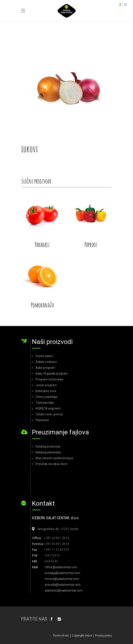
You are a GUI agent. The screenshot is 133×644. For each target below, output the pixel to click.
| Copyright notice (81, 635)
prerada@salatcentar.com (63, 585)
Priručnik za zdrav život (51, 464)
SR (120, 5)
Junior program (46, 385)
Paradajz (42, 244)
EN (125, 5)
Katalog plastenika (48, 452)
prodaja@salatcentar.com (63, 573)
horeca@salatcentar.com (62, 579)
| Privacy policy (102, 635)
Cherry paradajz (47, 397)
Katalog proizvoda (48, 446)
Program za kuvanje (49, 379)
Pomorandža (42, 305)
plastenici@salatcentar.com (64, 590)
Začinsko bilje (45, 403)
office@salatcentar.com (61, 567)
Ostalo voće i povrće (49, 414)
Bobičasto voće (46, 391)
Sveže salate (44, 356)
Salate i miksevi (46, 362)
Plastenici (42, 420)
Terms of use (61, 635)
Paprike (91, 244)
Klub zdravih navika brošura (54, 458)
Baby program (45, 368)
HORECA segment (48, 408)
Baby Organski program (52, 373)
